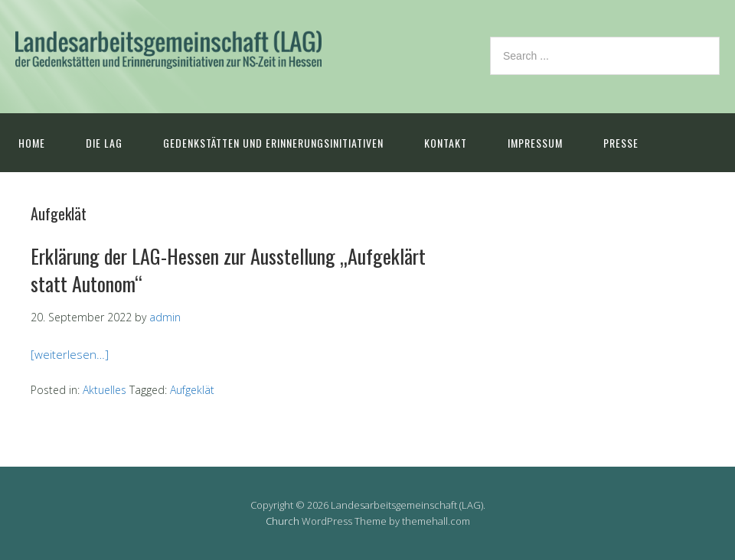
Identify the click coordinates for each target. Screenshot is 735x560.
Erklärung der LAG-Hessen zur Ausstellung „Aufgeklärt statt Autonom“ (228, 270)
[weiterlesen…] (70, 354)
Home (32, 143)
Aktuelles (105, 390)
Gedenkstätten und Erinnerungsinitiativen (273, 143)
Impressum (535, 143)
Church (283, 521)
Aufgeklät (192, 390)
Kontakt (446, 143)
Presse (621, 143)
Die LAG (104, 143)
